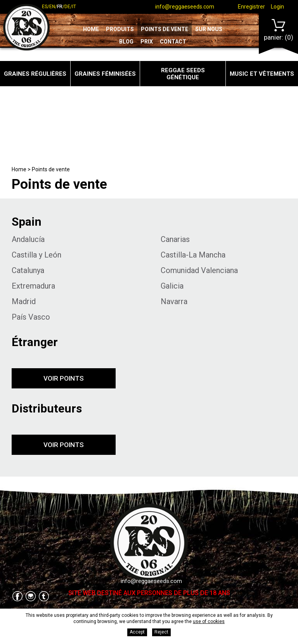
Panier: (279, 30)
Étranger (35, 342)
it (74, 7)
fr (60, 7)
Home (91, 29)
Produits (120, 29)
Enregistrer (251, 7)
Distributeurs (47, 408)
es (45, 7)
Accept (137, 632)
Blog (126, 42)
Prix (147, 42)
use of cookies (209, 621)
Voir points (64, 378)
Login (277, 7)
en (52, 7)
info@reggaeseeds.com (185, 7)
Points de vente (165, 29)
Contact (173, 42)
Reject (161, 632)
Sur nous (209, 29)
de (67, 7)
